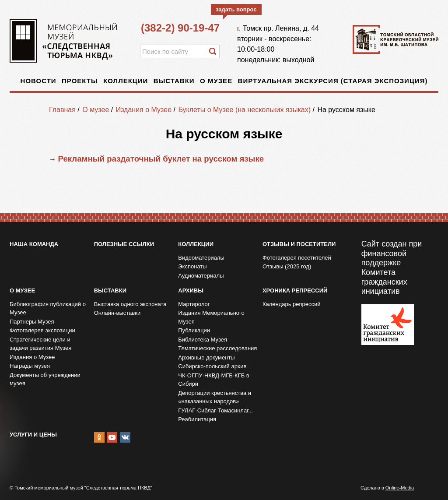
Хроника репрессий (295, 290)
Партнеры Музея (32, 322)
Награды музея (30, 366)
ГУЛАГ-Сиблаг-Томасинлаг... (215, 410)
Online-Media (400, 488)
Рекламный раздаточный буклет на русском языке (161, 159)
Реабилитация (197, 419)
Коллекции (126, 81)
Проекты (80, 81)
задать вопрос (236, 9)
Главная (62, 110)
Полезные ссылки (124, 244)
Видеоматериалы (201, 258)
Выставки (174, 81)
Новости (38, 81)
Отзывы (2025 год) (287, 266)
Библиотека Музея (203, 340)
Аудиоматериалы (201, 276)
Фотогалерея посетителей (297, 258)
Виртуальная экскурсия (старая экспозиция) (333, 81)
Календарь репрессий (292, 304)
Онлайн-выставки (117, 313)
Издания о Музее (144, 110)
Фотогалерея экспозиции (42, 330)
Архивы (191, 290)
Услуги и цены (33, 435)
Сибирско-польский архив (212, 366)
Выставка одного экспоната (130, 304)
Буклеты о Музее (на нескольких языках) (244, 110)
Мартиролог (194, 304)
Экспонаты (192, 266)
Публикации (194, 330)
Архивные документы (206, 357)
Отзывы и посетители (299, 244)
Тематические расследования (217, 348)
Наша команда (34, 244)
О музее (216, 81)
